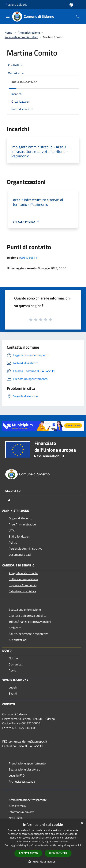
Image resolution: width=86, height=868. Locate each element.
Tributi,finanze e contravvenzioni (30, 622)
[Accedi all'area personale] (71, 5)
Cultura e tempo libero (23, 579)
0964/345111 (30, 258)
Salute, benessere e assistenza (28, 634)
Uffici (12, 530)
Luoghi (13, 687)
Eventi (13, 693)
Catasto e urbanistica (22, 591)
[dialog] (43, 844)
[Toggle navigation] (8, 16)
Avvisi (13, 670)
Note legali (16, 818)
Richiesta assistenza (22, 781)
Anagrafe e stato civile (23, 573)
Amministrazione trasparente (28, 800)
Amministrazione (29, 32)
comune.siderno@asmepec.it (28, 741)
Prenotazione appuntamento (27, 763)
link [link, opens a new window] (79, 845)
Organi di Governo (20, 518)
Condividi (16, 65)
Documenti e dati (20, 555)
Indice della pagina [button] (24, 82)
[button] (43, 862)
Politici (13, 542)
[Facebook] (9, 501)
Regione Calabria (17, 5)
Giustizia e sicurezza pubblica (28, 616)
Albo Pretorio (17, 806)
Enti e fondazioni (20, 536)
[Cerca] (78, 17)
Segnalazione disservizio (24, 769)
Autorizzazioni (18, 640)
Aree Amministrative (22, 524)
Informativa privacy (21, 812)
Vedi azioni (17, 73)
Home (8, 32)
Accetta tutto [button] (28, 853)
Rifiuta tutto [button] (58, 853)
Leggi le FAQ (17, 775)
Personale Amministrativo (26, 548)
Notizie (13, 658)
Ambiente (15, 628)
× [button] (82, 823)
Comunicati (16, 664)
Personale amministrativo (21, 37)
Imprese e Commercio (23, 585)
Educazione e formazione (25, 610)
